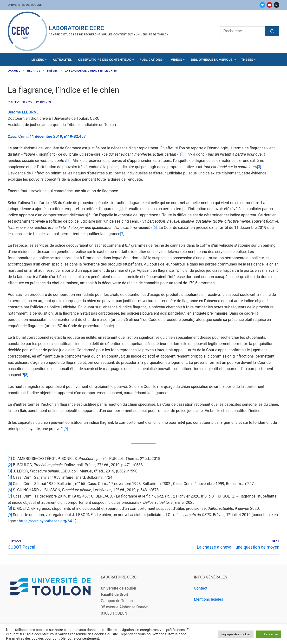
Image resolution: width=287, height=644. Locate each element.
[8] (26, 375)
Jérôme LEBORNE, (24, 112)
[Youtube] (269, 5)
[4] (121, 209)
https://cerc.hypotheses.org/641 (46, 521)
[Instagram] (277, 5)
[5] (89, 215)
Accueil (14, 71)
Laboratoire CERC (77, 28)
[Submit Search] (272, 31)
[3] (259, 167)
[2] (68, 161)
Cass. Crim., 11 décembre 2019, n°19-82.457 (47, 136)
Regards (34, 71)
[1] (180, 154)
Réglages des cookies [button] (236, 634)
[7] (122, 234)
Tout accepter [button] (268, 634)
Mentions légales (208, 599)
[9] (66, 429)
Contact (201, 588)
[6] (154, 228)
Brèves (52, 71)
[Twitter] (262, 5)
